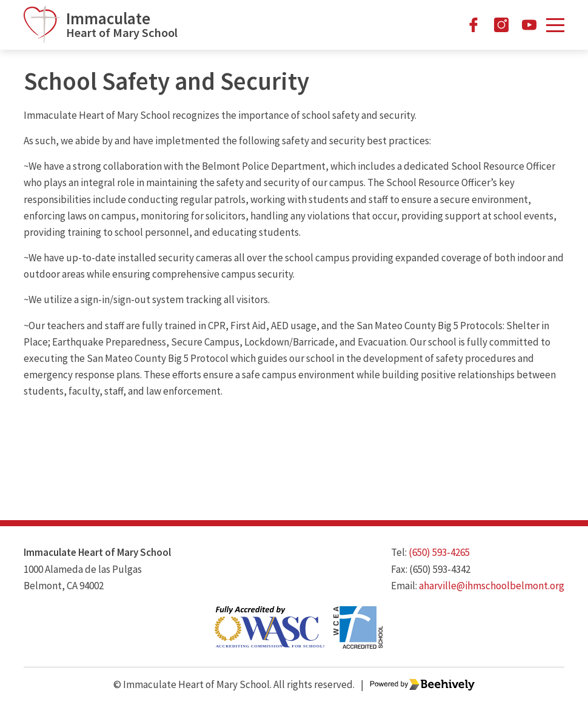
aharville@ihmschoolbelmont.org (492, 586)
